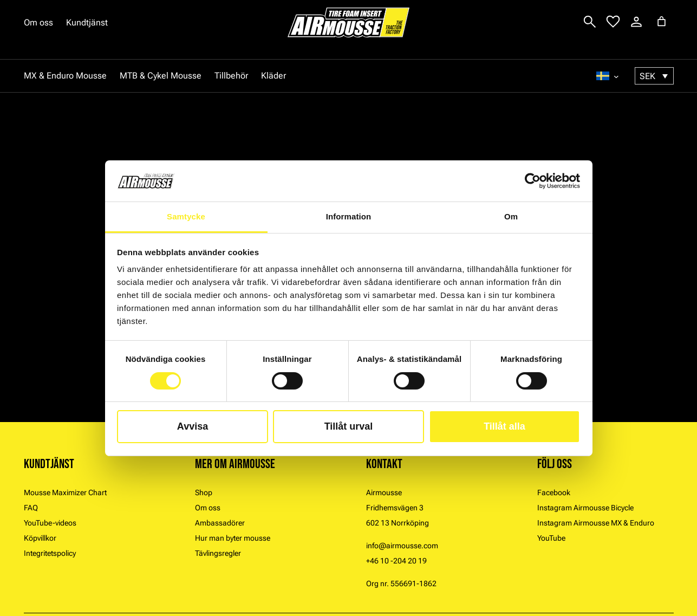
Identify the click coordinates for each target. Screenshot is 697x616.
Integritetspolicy (50, 553)
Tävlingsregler (218, 553)
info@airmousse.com (402, 546)
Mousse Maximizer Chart (65, 492)
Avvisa (193, 426)
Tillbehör (231, 76)
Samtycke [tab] (186, 216)
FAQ (31, 508)
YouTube (551, 538)
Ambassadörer (220, 523)
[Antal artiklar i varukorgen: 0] (662, 21)
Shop (204, 492)
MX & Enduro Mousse (65, 76)
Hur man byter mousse (233, 538)
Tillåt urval (349, 426)
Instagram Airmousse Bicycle (585, 508)
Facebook (554, 492)
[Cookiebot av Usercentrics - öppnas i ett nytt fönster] (533, 181)
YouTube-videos (50, 523)
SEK (647, 76)
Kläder (273, 76)
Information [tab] (349, 216)
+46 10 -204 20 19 (396, 561)
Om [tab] (511, 216)
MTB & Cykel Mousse (161, 76)
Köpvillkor (40, 538)
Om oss (38, 22)
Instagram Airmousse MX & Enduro (596, 523)
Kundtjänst (87, 22)
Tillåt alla (504, 426)
